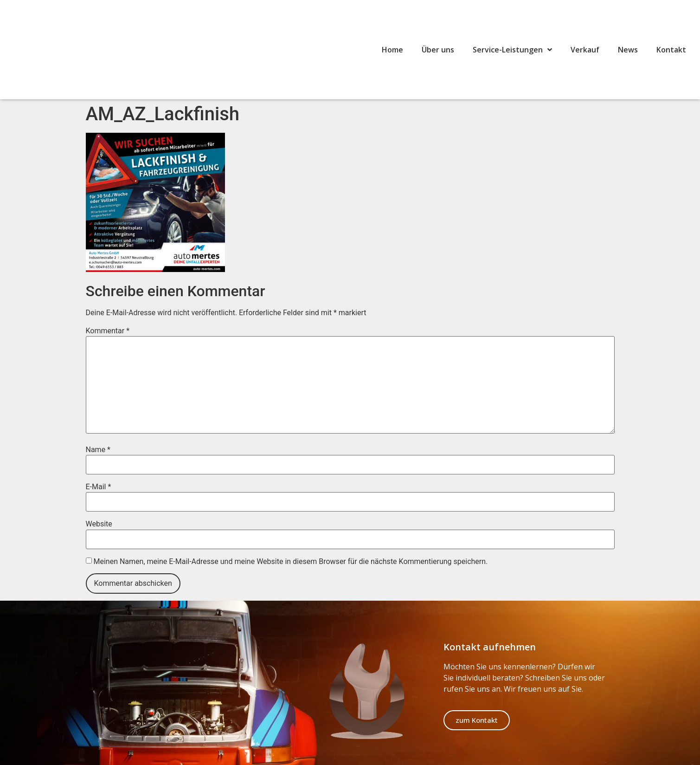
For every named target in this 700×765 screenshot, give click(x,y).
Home (392, 50)
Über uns (438, 50)
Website (99, 524)
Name (98, 450)
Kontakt (671, 50)
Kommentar (108, 331)
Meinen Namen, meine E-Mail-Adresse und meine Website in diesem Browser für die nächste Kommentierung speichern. (290, 562)
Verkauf (585, 50)
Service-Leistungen (512, 50)
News (628, 50)
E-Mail (99, 487)
